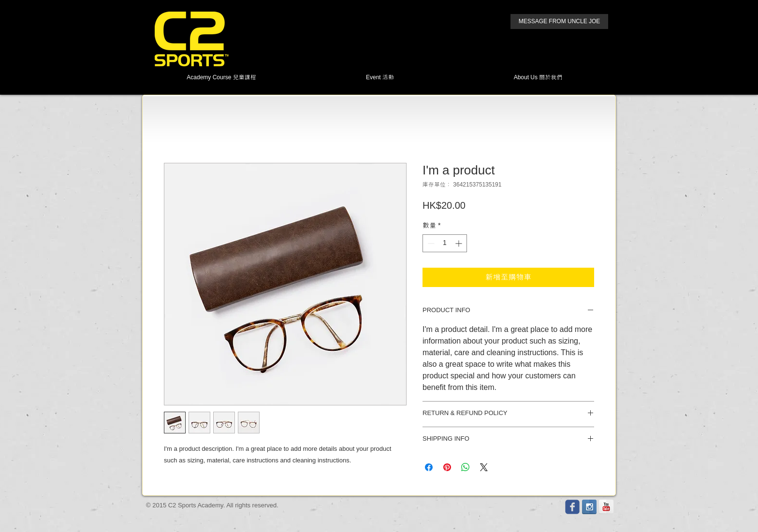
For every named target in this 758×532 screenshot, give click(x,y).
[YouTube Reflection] (606, 507)
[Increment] (459, 243)
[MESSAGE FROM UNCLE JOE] (559, 22)
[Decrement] (430, 243)
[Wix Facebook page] (572, 507)
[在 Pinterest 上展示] (447, 467)
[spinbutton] (445, 243)
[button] (221, 77)
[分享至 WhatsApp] (466, 467)
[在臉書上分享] (429, 467)
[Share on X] (484, 467)
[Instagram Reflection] (589, 507)
